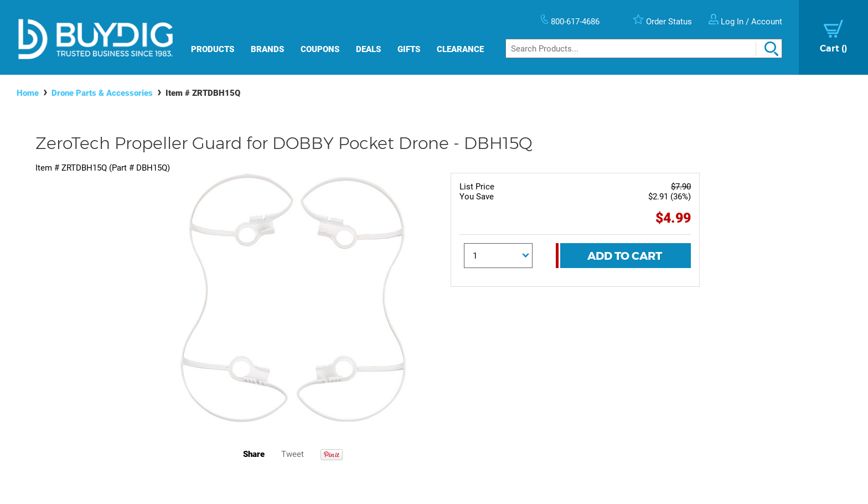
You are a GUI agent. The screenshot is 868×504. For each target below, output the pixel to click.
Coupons (320, 49)
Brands (267, 49)
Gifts (409, 49)
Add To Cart (625, 256)
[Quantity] (498, 256)
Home (28, 93)
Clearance (460, 49)
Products (213, 49)
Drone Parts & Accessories (102, 93)
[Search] (644, 48)
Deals (368, 49)
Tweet (293, 454)
